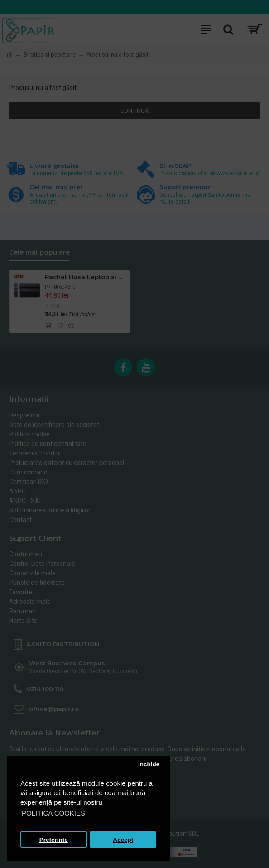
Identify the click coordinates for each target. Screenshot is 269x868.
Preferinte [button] (54, 840)
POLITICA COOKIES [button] (53, 813)
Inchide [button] (149, 764)
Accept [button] (123, 840)
